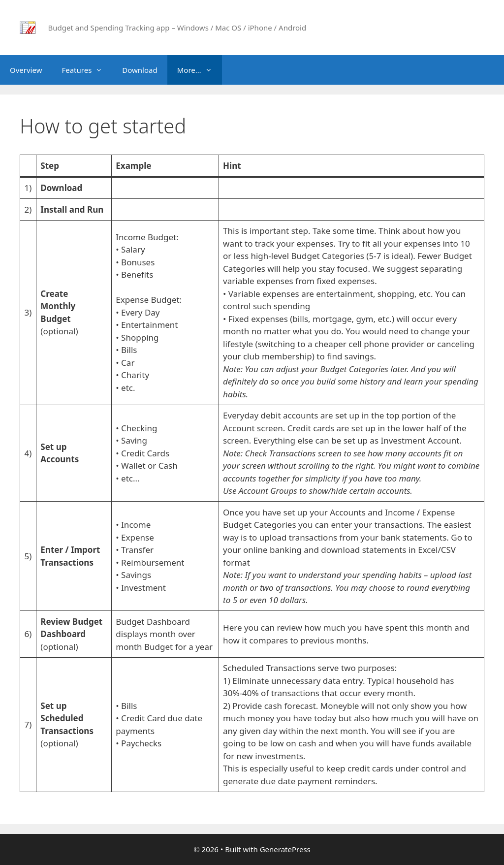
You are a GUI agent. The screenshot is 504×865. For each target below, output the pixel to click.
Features (87, 70)
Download (140, 70)
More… (200, 70)
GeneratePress (285, 849)
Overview (26, 70)
